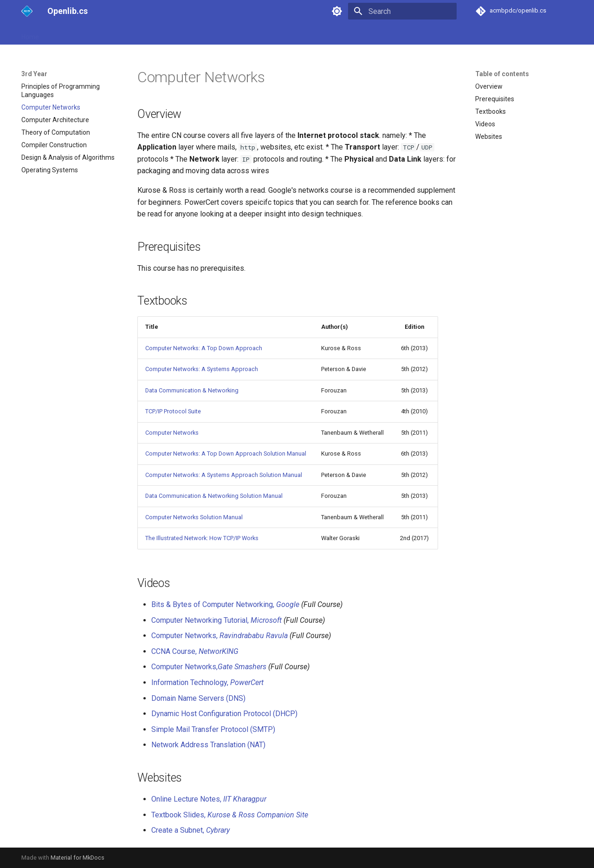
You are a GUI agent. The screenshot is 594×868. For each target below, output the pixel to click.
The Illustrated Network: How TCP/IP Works (202, 538)
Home (30, 34)
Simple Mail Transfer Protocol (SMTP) (213, 729)
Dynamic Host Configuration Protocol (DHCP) (224, 714)
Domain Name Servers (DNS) (198, 698)
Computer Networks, (220, 636)
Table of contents (502, 74)
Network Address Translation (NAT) (208, 745)
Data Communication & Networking (192, 390)
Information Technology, (207, 682)
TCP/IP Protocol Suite (173, 411)
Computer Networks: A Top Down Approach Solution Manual (226, 454)
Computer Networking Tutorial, (216, 620)
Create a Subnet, (190, 830)
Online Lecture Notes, (209, 799)
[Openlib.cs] (27, 11)
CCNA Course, (195, 651)
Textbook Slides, (230, 815)
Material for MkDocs (77, 858)
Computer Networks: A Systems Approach (202, 369)
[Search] (402, 11)
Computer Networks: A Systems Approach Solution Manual (224, 475)
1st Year (62, 34)
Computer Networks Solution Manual (194, 517)
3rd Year (136, 34)
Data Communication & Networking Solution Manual (214, 496)
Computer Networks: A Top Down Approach (204, 348)
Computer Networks (172, 433)
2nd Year (99, 34)
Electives (173, 34)
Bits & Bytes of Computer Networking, (225, 604)
